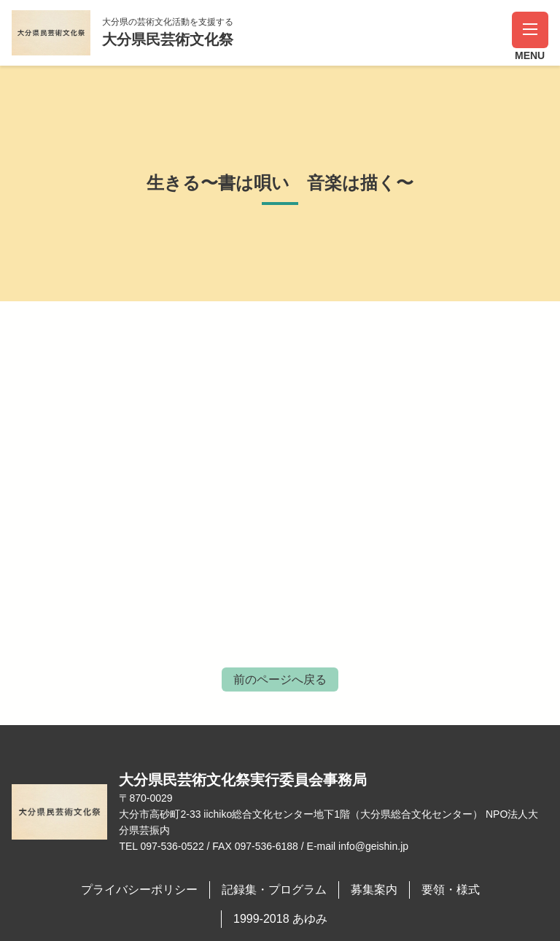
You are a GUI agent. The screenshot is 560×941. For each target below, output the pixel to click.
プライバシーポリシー (139, 890)
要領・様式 (451, 890)
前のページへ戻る (280, 679)
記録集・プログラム (274, 890)
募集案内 (374, 890)
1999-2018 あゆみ (280, 919)
